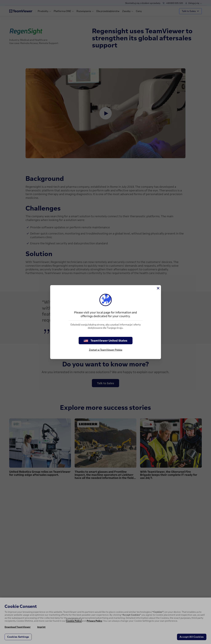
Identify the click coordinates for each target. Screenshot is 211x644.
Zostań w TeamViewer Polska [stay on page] (106, 350)
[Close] (158, 288)
